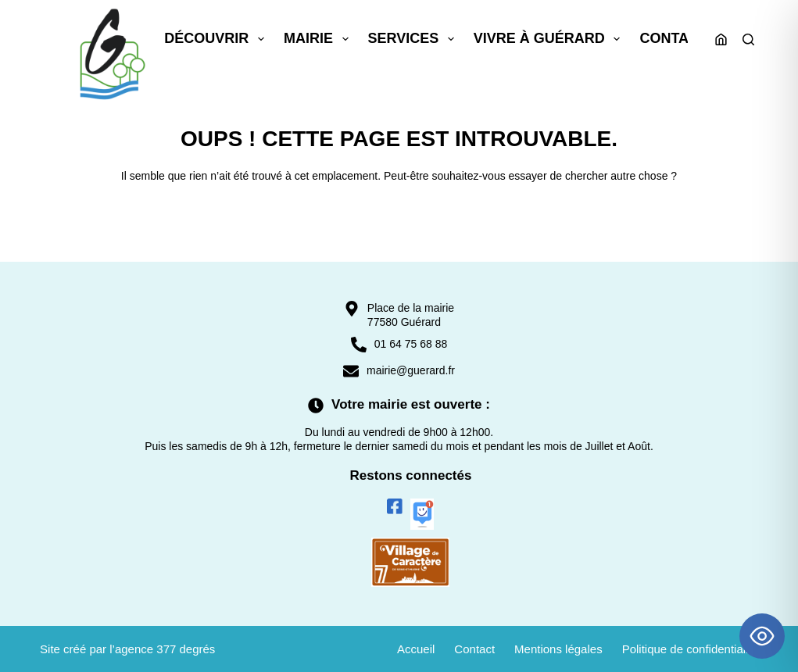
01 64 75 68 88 (411, 344)
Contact (673, 38)
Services (414, 39)
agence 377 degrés (165, 649)
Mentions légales (558, 649)
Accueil (416, 649)
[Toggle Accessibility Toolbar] (762, 636)
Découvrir (217, 39)
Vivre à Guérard (550, 39)
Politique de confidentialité (690, 649)
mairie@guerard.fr (411, 370)
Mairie (319, 39)
